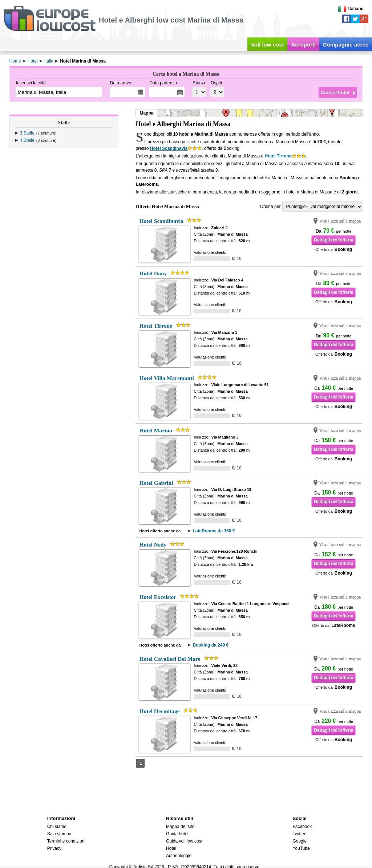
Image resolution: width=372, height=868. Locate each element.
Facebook (302, 827)
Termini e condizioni (66, 841)
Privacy (54, 848)
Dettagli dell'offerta (333, 240)
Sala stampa (59, 834)
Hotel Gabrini (156, 483)
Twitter (299, 834)
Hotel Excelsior (158, 597)
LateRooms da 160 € (214, 531)
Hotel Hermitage (159, 711)
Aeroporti (303, 45)
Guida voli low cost (184, 841)
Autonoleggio (179, 856)
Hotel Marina (156, 430)
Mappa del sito (180, 827)
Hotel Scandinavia (169, 148)
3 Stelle (27, 133)
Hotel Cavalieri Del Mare (170, 659)
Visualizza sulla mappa (340, 221)
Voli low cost (268, 45)
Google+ (301, 841)
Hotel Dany (153, 273)
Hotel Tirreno (278, 156)
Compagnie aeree (346, 45)
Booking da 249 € (211, 645)
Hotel (171, 848)
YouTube (301, 848)
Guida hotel (177, 834)
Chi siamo (57, 827)
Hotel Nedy (153, 545)
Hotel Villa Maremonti (166, 378)
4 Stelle (27, 140)
